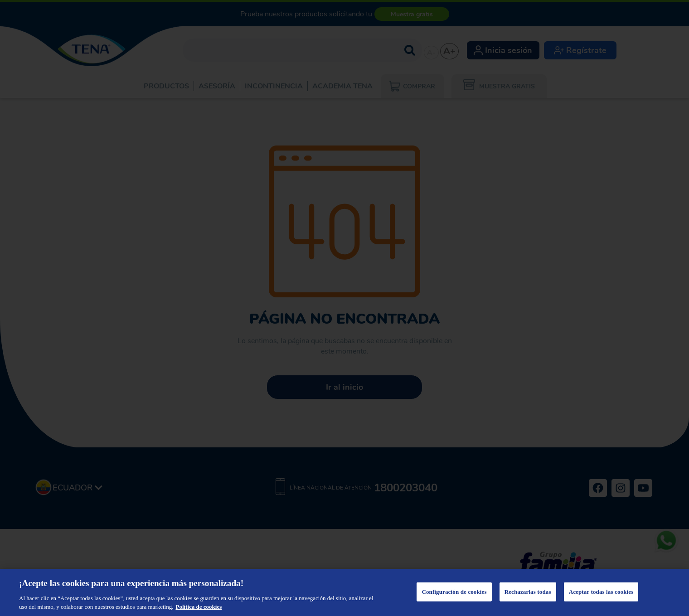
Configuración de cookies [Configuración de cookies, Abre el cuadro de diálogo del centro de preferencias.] (454, 592)
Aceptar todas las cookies (601, 592)
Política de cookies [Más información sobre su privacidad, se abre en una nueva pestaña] (199, 607)
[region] (344, 592)
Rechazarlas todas (528, 592)
